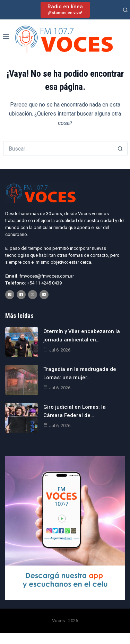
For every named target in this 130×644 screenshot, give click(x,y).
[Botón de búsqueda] (121, 149)
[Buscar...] (58, 149)
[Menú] (6, 36)
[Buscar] (125, 10)
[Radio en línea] (65, 10)
